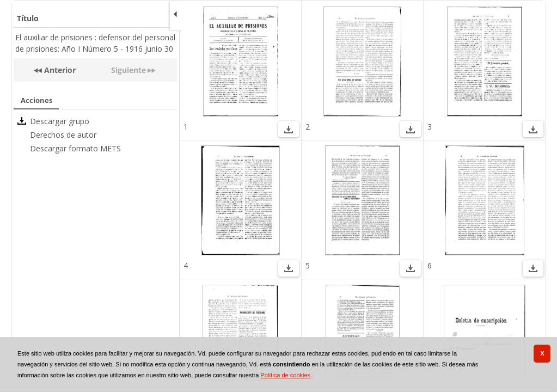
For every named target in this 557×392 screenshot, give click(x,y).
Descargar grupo (60, 121)
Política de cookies (285, 375)
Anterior (59, 70)
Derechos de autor (63, 135)
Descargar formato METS (75, 148)
